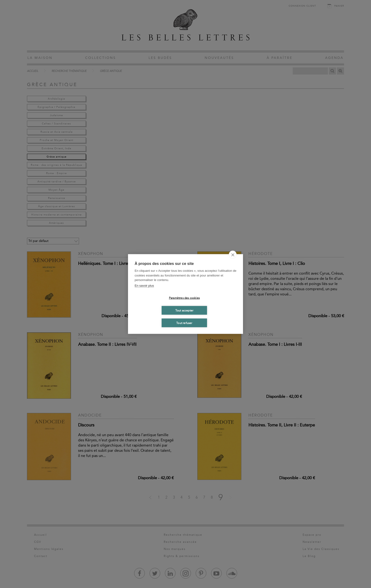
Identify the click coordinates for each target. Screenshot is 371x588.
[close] (233, 255)
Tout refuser (184, 323)
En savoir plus (144, 285)
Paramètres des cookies (184, 298)
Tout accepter (184, 310)
